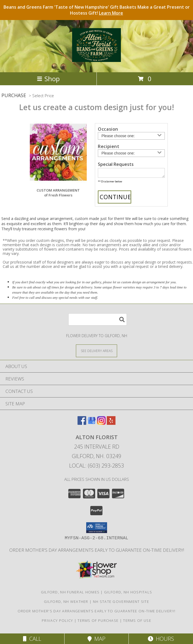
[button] (97, 529)
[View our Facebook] (82, 425)
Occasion (108, 129)
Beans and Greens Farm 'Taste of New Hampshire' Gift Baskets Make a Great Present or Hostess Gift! (97, 10)
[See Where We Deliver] (97, 352)
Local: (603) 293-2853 (97, 467)
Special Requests (116, 164)
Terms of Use (137, 622)
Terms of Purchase (98, 622)
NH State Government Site (121, 603)
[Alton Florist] (96, 59)
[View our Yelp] (111, 425)
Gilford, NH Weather (66, 603)
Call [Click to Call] (32, 639)
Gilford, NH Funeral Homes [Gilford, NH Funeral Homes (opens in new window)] (70, 594)
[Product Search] (98, 321)
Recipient (109, 146)
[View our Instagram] (101, 425)
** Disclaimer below (110, 183)
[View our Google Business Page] (92, 425)
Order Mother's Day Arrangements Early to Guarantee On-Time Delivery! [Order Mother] (97, 552)
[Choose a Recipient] (131, 153)
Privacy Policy (57, 622)
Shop (48, 79)
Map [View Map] (97, 639)
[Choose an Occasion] (131, 136)
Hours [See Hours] (161, 639)
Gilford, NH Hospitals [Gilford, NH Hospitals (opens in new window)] (128, 594)
